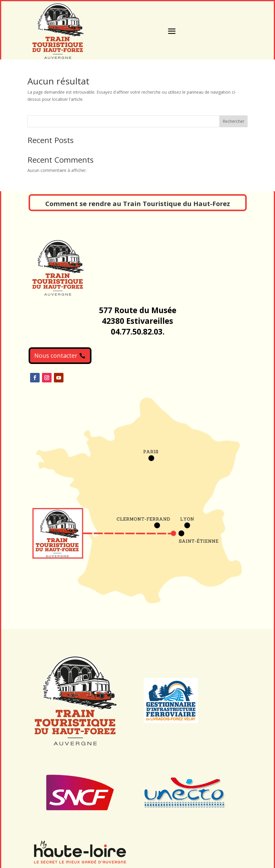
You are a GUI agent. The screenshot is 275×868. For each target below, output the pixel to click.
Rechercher (233, 121)
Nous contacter (56, 355)
